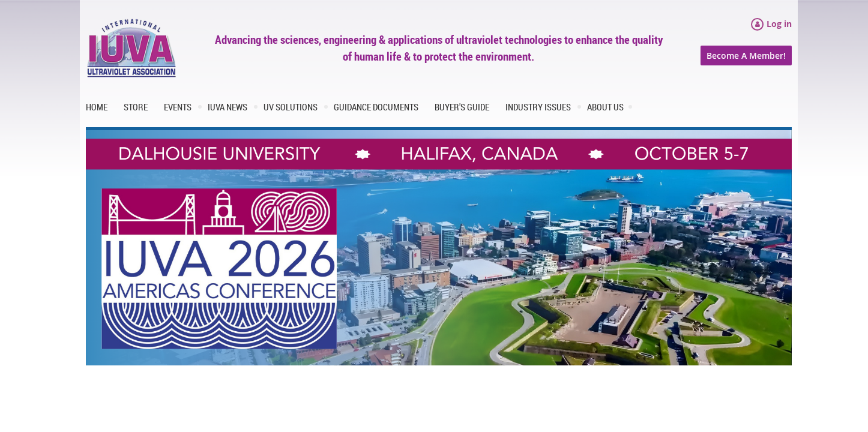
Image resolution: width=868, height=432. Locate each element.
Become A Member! (746, 55)
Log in (779, 24)
